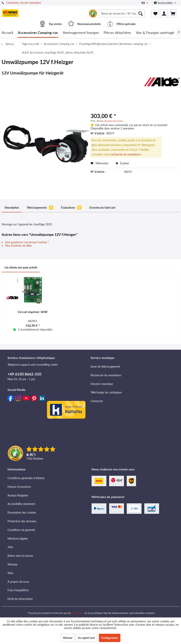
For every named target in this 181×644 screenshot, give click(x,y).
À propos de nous (18, 582)
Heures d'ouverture (19, 487)
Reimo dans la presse (20, 556)
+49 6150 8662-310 (24, 374)
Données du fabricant (102, 208)
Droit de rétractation (20, 599)
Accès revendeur (31, 3)
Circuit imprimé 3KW (33, 312)
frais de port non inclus (111, 121)
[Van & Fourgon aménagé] (155, 33)
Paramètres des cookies (22, 513)
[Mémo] (155, 13)
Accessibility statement (21, 504)
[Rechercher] (141, 13)
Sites (10, 573)
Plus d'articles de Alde (17, 246)
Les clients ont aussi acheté (21, 267)
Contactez (12, 3)
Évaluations (71, 208)
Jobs (10, 547)
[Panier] (173, 13)
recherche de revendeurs (126, 154)
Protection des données (22, 521)
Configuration (110, 638)
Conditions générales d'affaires (26, 478)
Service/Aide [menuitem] (164, 3)
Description (12, 208)
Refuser (68, 638)
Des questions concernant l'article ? (25, 242)
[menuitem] (122, 13)
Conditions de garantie (21, 530)
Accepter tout (86, 638)
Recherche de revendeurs (106, 375)
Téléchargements (40, 208)
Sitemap (12, 564)
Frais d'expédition (18, 590)
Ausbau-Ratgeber (18, 495)
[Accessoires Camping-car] (38, 33)
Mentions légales (18, 539)
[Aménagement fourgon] (81, 33)
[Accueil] (7, 33)
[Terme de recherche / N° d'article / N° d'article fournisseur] (122, 13)
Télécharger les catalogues (106, 392)
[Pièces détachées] (117, 33)
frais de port (78, 613)
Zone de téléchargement (105, 367)
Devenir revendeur (102, 384)
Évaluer (122, 163)
